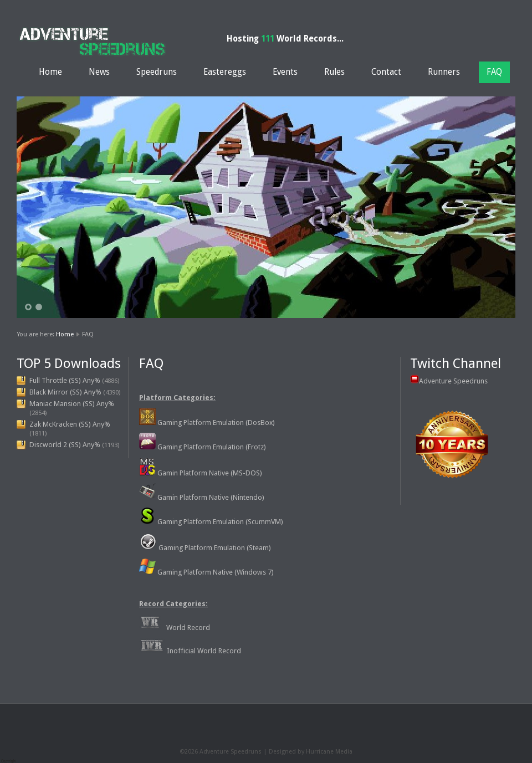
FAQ (494, 72)
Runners (444, 72)
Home (50, 72)
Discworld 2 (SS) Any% (65, 445)
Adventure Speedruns (453, 381)
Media (344, 752)
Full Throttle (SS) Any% (65, 380)
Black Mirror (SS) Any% (65, 392)
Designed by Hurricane (302, 752)
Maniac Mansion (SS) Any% (72, 404)
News (99, 72)
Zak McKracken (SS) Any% (70, 424)
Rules (334, 72)
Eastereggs (225, 72)
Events (285, 72)
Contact (386, 72)
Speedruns (157, 72)
